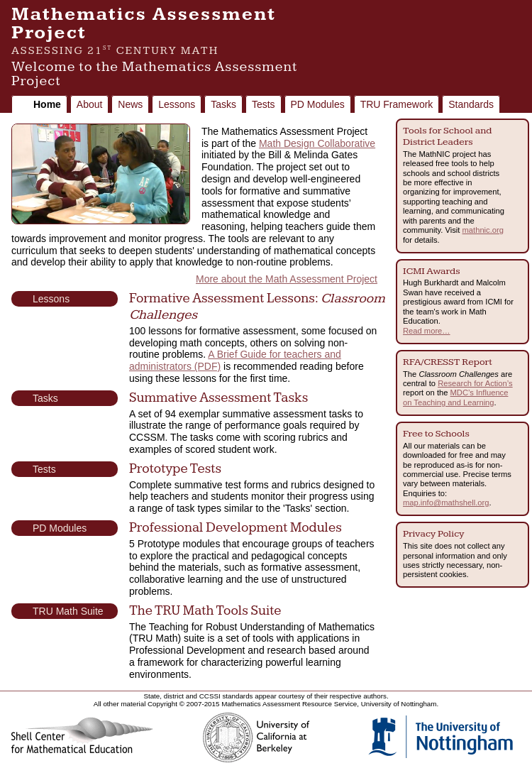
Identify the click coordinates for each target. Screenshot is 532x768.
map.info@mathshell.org (446, 503)
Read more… (427, 331)
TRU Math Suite (68, 611)
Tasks (223, 104)
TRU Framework (397, 104)
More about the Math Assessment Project (287, 279)
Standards (471, 104)
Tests (264, 104)
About (90, 104)
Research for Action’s (475, 383)
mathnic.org (483, 230)
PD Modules (318, 104)
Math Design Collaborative (317, 143)
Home (47, 104)
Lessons (177, 104)
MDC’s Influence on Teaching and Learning (455, 397)
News (130, 104)
